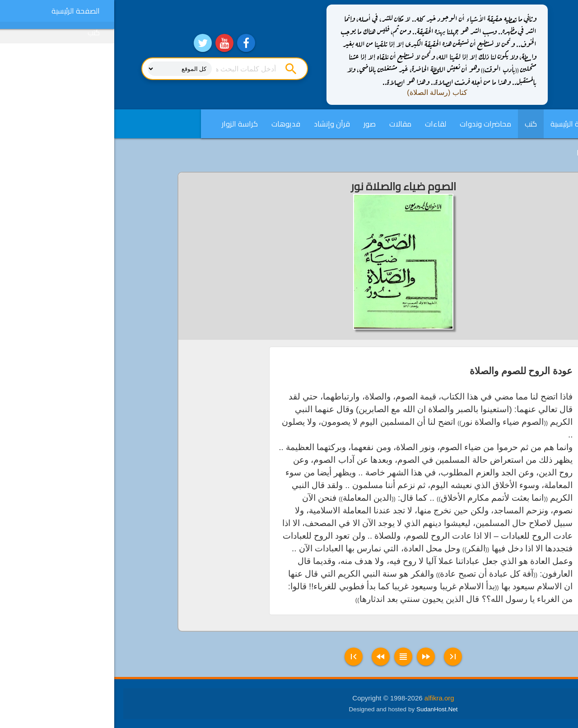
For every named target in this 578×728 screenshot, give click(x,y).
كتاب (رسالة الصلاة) (323, 92)
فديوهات (172, 124)
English (473, 153)
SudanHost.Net (323, 709)
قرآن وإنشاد (218, 124)
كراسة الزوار (126, 124)
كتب (417, 124)
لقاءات (321, 124)
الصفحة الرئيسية (460, 124)
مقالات (286, 124)
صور (255, 124)
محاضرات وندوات (371, 124)
